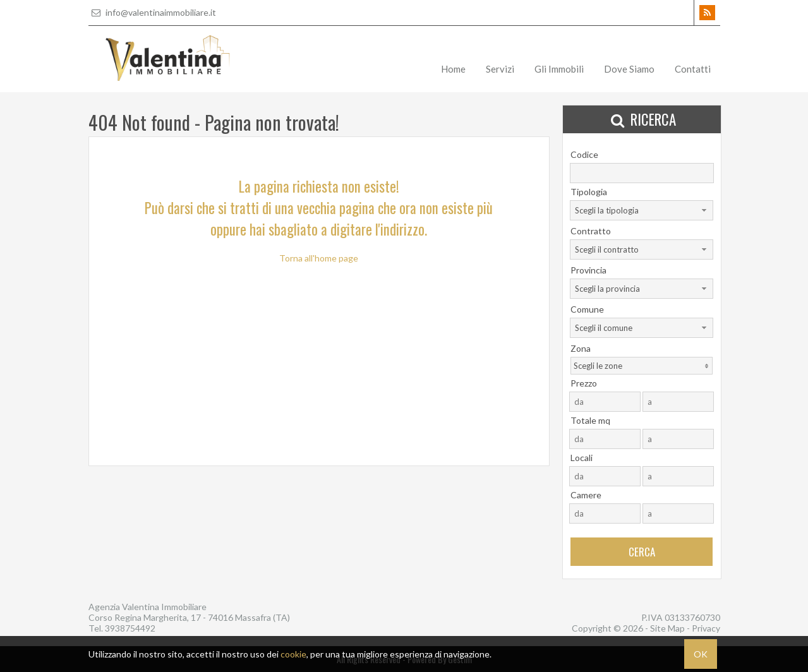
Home (453, 69)
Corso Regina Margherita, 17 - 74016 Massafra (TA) (189, 617)
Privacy (706, 628)
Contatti (693, 69)
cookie (293, 654)
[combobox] (642, 210)
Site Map (667, 628)
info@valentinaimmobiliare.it (152, 12)
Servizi (500, 69)
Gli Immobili (559, 69)
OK (701, 654)
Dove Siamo (629, 69)
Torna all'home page (319, 258)
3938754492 (130, 628)
